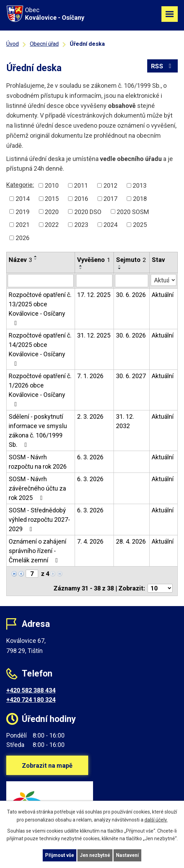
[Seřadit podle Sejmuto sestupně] (120, 269)
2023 (81, 225)
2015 (52, 199)
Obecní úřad (44, 44)
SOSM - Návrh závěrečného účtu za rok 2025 (37, 488)
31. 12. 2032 (125, 421)
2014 (23, 199)
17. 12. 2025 (94, 295)
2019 (23, 211)
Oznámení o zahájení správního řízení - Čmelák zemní (37, 551)
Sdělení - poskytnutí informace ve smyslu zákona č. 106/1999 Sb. (38, 431)
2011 (81, 185)
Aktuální (163, 295)
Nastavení (127, 855)
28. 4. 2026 (131, 541)
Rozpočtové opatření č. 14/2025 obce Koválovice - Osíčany (40, 349)
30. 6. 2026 (131, 295)
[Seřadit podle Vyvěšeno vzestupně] (81, 266)
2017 (110, 199)
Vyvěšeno (94, 260)
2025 (140, 225)
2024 (110, 225)
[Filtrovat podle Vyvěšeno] (94, 281)
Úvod (12, 44)
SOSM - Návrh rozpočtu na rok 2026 (38, 462)
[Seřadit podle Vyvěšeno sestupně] (81, 269)
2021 (23, 225)
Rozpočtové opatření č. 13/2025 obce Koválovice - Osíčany (40, 309)
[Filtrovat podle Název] (41, 281)
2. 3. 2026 (90, 416)
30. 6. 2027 (131, 376)
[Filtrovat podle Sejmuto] (132, 281)
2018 (140, 199)
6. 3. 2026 (90, 457)
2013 (140, 185)
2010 (52, 185)
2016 (81, 199)
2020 (52, 211)
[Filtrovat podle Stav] (164, 280)
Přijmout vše (60, 855)
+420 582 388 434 (31, 690)
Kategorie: (20, 185)
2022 (52, 225)
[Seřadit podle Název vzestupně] (36, 256)
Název (20, 260)
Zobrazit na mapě (47, 765)
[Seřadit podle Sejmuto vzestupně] (120, 266)
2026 (23, 238)
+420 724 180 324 (31, 700)
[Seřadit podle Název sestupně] (36, 259)
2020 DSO (88, 211)
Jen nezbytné (95, 855)
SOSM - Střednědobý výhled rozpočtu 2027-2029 (39, 520)
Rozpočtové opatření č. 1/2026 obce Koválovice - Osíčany (40, 390)
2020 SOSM (133, 211)
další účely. (156, 820)
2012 (110, 185)
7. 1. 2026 (90, 376)
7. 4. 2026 (90, 541)
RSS (163, 66)
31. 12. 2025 (94, 335)
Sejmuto (131, 260)
